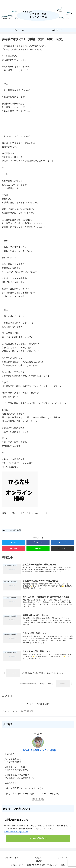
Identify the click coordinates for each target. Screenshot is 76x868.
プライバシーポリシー (13, 858)
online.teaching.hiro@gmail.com (16, 832)
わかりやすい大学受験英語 (12, 530)
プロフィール (63, 858)
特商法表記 (38, 862)
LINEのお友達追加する (38, 839)
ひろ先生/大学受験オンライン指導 (38, 751)
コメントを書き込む (38, 705)
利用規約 (38, 858)
